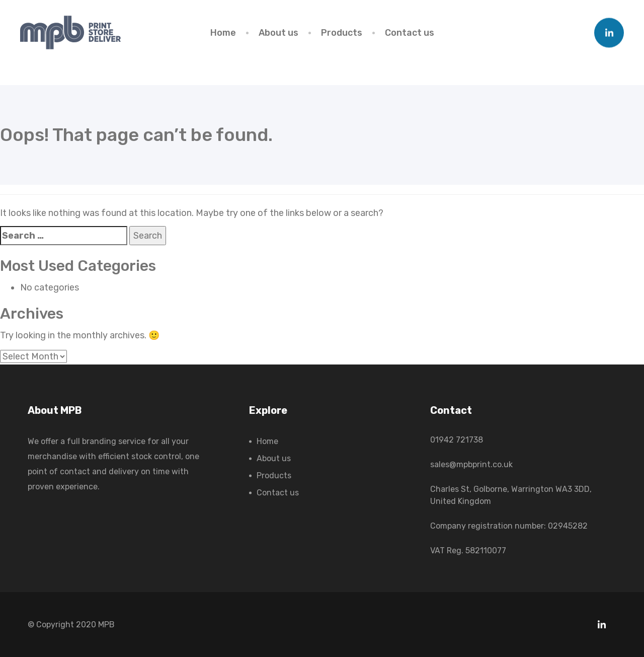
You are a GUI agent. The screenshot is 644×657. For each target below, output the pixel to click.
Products (342, 33)
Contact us (410, 33)
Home (223, 33)
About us (278, 33)
